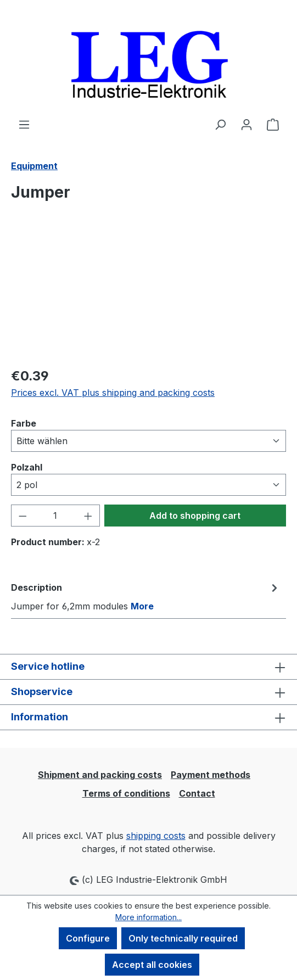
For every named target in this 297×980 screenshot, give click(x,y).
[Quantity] (56, 516)
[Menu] (24, 124)
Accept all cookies (152, 965)
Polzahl (27, 467)
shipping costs (156, 836)
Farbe (24, 423)
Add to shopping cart (195, 516)
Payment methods (211, 775)
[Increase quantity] (88, 516)
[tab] (146, 596)
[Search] (220, 124)
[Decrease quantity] (23, 516)
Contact (197, 793)
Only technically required (183, 938)
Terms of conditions (126, 793)
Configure (88, 938)
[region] (148, 296)
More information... (148, 917)
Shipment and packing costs (100, 775)
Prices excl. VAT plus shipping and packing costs (113, 393)
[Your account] (246, 124)
